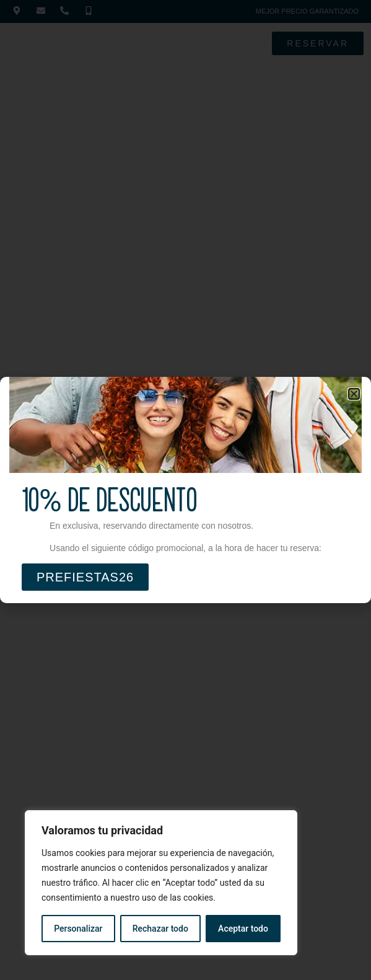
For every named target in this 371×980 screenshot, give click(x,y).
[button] (354, 394)
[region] (161, 883)
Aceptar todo (243, 929)
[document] (185, 490)
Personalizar (78, 929)
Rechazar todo (160, 929)
